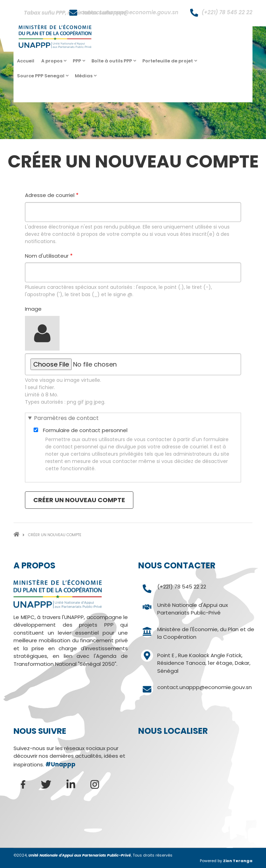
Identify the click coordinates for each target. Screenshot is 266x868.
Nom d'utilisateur (47, 256)
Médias (85, 78)
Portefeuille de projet (169, 63)
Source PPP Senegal (42, 78)
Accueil (26, 61)
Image (33, 309)
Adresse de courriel (50, 195)
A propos (53, 63)
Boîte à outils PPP (113, 63)
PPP (78, 63)
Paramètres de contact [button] (66, 418)
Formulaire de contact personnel (85, 430)
